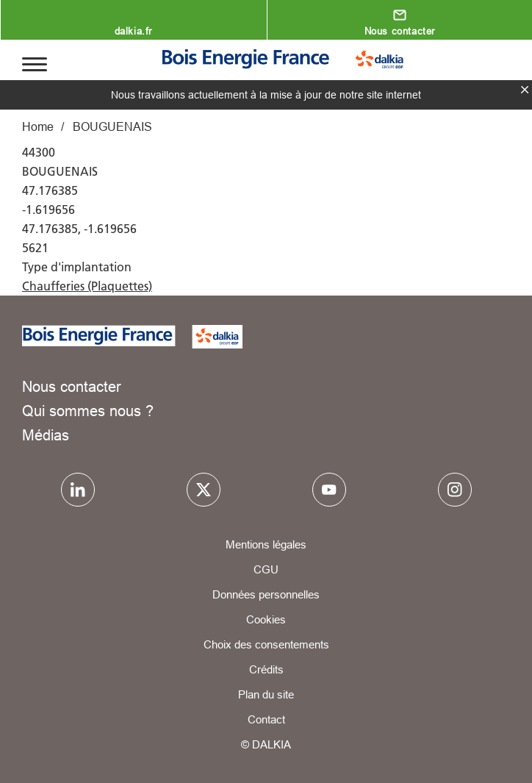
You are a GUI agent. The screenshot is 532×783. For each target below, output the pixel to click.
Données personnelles (266, 594)
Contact (266, 719)
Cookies (266, 619)
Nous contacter (400, 31)
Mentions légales (266, 544)
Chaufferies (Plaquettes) (87, 286)
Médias (46, 435)
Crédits (266, 669)
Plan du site (266, 694)
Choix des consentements (266, 644)
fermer (525, 90)
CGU (266, 569)
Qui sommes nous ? (88, 411)
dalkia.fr (133, 31)
